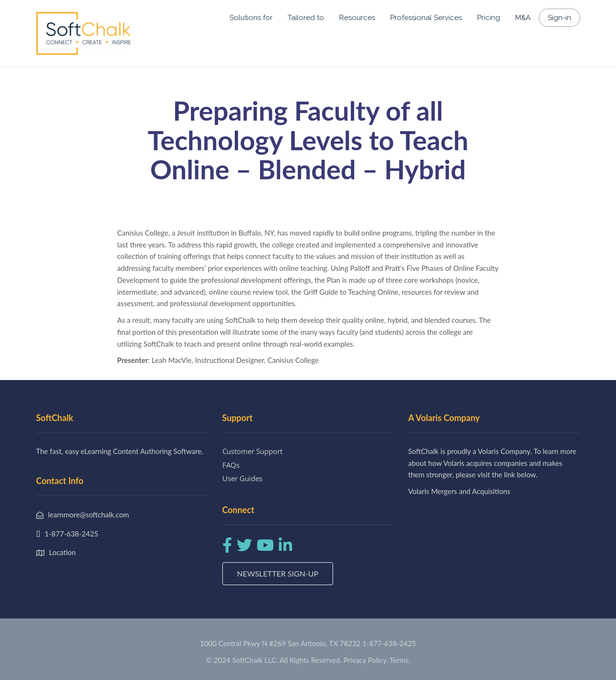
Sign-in (559, 18)
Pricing (489, 18)
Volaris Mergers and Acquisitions (459, 491)
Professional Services (426, 18)
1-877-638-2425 (389, 643)
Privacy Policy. (366, 660)
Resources (357, 18)
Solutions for (251, 18)
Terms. (400, 660)
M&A (523, 18)
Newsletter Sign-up (278, 573)
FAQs (231, 465)
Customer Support (252, 451)
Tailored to (306, 18)
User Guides (242, 478)
